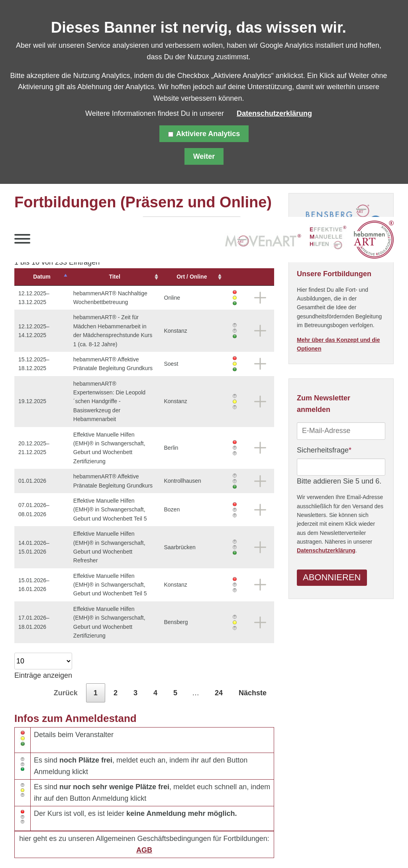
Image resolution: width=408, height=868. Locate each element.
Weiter (204, 156)
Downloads (253, 848)
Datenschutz (90, 848)
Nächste (253, 648)
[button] (22, 241)
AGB (144, 806)
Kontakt (176, 848)
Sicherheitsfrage (324, 449)
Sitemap (48, 848)
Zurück (66, 648)
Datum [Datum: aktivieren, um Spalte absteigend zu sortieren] (37, 277)
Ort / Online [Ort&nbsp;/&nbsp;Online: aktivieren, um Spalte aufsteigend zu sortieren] (205, 277)
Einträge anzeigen (43, 621)
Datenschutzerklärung (326, 551)
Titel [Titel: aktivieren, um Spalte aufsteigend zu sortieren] (118, 277)
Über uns (212, 848)
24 (219, 648)
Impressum (137, 848)
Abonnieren (332, 578)
